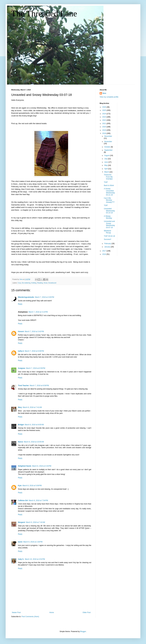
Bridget (21, 425)
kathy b (21, 351)
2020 (104, 127)
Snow (45, 283)
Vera (104, 93)
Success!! (108, 239)
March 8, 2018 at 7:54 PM (38, 500)
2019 (104, 130)
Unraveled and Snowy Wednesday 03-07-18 (109, 224)
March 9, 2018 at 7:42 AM (36, 522)
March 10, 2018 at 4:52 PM (35, 559)
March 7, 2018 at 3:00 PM (45, 297)
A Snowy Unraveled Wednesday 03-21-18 (109, 192)
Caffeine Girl (23, 500)
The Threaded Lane (44, 14)
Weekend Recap (107, 232)
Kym (20, 486)
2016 (104, 254)
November (108, 142)
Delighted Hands (25, 466)
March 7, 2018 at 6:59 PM (36, 368)
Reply (20, 304)
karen (20, 542)
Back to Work (109, 185)
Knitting (34, 283)
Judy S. (21, 559)
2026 (104, 107)
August (107, 155)
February (108, 244)
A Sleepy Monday (108, 217)
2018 (104, 133)
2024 (104, 114)
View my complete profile (109, 97)
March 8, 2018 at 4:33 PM (42, 466)
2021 (104, 124)
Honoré (21, 331)
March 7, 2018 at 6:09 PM (34, 351)
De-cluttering (26, 283)
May (106, 165)
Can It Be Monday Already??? (109, 200)
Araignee (22, 368)
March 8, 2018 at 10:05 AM (34, 442)
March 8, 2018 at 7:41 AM (32, 407)
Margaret (22, 522)
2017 (104, 251)
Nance (20, 442)
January (108, 247)
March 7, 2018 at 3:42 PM (34, 331)
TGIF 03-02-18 (109, 236)
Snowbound (52, 283)
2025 (104, 110)
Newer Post (16, 612)
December (108, 136)
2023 (104, 117)
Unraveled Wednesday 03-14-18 (109, 211)
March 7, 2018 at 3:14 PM (38, 312)
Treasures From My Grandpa (108, 177)
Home (52, 612)
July (106, 159)
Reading (40, 283)
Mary (20, 407)
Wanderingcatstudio (26, 297)
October (108, 147)
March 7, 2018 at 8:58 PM (39, 386)
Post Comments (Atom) (30, 617)
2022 (104, 120)
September (108, 150)
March (107, 172)
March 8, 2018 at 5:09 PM (32, 486)
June (106, 162)
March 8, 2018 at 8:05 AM (34, 425)
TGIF (106, 182)
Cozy (19, 283)
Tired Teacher (23, 386)
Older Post (87, 612)
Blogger (83, 631)
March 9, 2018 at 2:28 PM (33, 542)
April (106, 169)
